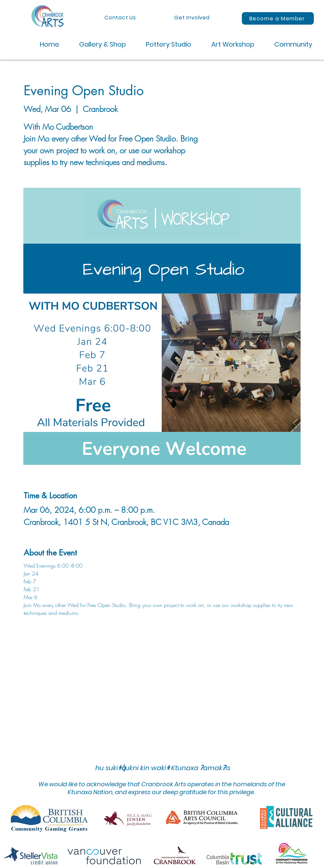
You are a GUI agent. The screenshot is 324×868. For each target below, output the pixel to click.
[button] (97, 44)
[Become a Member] (278, 18)
